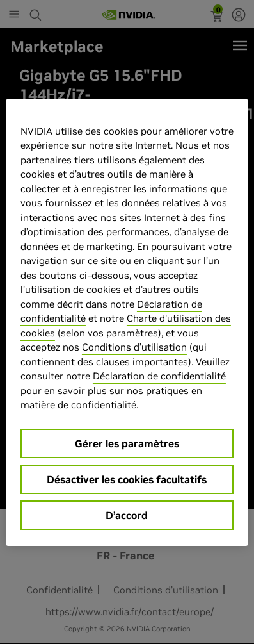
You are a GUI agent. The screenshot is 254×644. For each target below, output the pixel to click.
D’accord (127, 515)
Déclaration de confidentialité (159, 376)
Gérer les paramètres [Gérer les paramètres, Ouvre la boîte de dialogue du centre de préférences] (127, 443)
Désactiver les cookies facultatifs (127, 479)
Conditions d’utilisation (134, 347)
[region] (127, 322)
